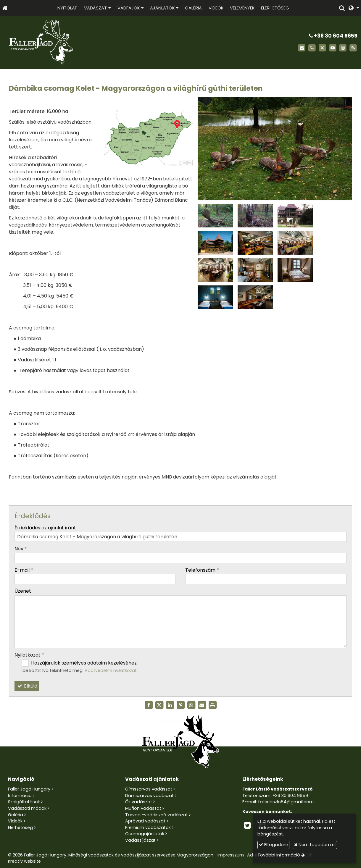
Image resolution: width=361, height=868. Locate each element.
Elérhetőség (20, 827)
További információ (279, 855)
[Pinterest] (180, 705)
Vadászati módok (27, 808)
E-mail (24, 570)
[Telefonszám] (312, 48)
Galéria (16, 815)
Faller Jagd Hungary (29, 789)
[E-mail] (302, 48)
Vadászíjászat (140, 840)
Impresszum (231, 855)
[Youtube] (333, 48)
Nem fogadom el (315, 845)
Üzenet (23, 591)
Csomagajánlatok (145, 834)
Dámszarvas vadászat (149, 796)
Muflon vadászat (143, 808)
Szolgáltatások (24, 802)
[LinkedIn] (170, 705)
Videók (15, 821)
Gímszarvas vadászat (149, 789)
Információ (20, 796)
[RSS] (353, 48)
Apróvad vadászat (145, 821)
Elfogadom (274, 845)
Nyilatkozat (29, 655)
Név (21, 549)
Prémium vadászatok (148, 827)
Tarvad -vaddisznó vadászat (157, 815)
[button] (354, 8)
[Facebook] (149, 705)
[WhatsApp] (191, 705)
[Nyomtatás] (212, 705)
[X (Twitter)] (322, 48)
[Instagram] (343, 48)
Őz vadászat (139, 802)
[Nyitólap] (5, 8)
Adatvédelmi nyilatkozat (111, 670)
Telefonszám (202, 570)
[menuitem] (67, 8)
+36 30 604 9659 (333, 36)
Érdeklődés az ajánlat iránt (45, 528)
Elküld (27, 686)
